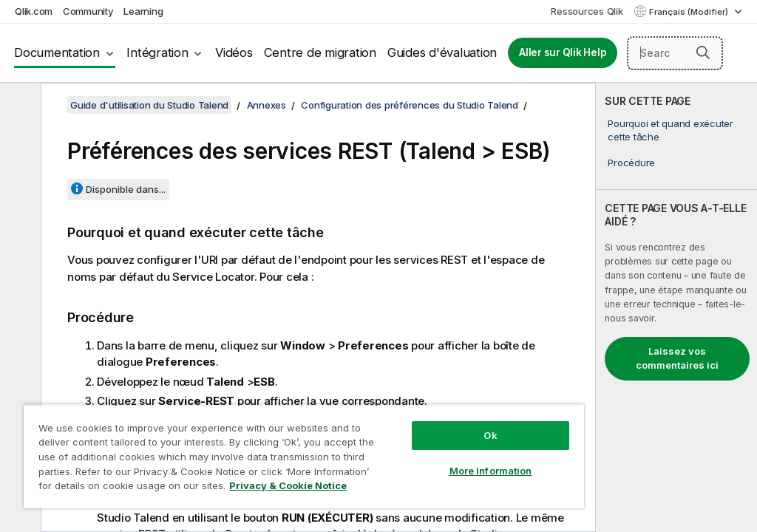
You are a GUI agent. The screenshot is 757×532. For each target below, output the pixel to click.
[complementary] (676, 307)
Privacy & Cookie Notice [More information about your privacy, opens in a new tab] (288, 485)
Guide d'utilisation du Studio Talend (149, 105)
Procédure (631, 163)
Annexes (267, 105)
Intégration (157, 52)
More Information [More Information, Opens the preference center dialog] (491, 471)
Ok (490, 435)
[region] (304, 456)
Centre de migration (320, 52)
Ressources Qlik (587, 11)
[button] (703, 52)
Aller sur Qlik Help (563, 52)
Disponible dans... (126, 189)
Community (88, 11)
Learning (143, 11)
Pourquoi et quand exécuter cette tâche (671, 130)
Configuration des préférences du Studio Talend (410, 105)
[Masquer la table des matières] (18, 106)
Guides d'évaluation (442, 52)
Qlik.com (34, 11)
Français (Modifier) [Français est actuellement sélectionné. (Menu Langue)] (690, 12)
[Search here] (675, 53)
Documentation (57, 52)
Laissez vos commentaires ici (677, 358)
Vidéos (234, 52)
